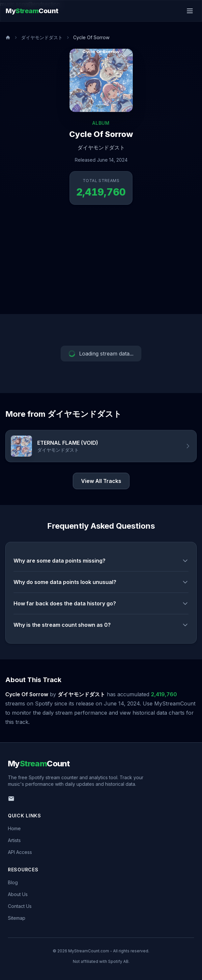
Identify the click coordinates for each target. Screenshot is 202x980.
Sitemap (17, 918)
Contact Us (20, 906)
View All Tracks (101, 481)
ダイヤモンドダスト (42, 37)
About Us (18, 894)
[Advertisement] (101, 265)
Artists (14, 840)
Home (14, 828)
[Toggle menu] (190, 11)
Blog (13, 882)
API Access (20, 852)
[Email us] (11, 799)
